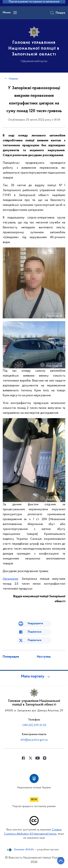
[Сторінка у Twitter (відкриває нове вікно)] (30, 758)
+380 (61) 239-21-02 (34, 725)
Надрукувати (35, 624)
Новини (13, 79)
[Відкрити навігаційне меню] (15, 13)
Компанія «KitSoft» (24, 850)
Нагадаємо (10, 579)
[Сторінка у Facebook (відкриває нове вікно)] (23, 758)
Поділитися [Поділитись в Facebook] (35, 632)
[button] (34, 677)
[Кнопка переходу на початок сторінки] (61, 861)
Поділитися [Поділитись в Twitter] (35, 640)
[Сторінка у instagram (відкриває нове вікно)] (45, 758)
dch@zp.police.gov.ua (34, 740)
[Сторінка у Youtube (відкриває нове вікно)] (38, 758)
